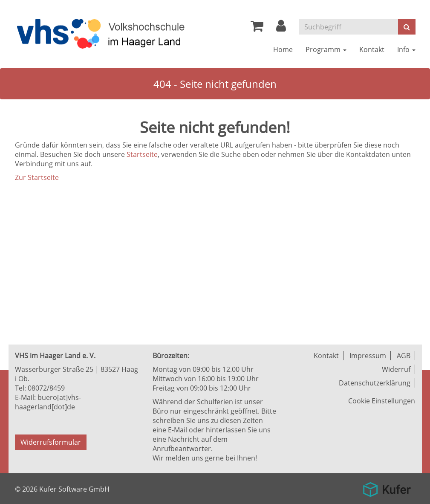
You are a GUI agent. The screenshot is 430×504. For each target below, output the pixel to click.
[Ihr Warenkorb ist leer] (257, 28)
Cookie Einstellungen (382, 401)
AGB (404, 356)
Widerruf (396, 369)
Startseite (142, 154)
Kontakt (326, 356)
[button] (281, 28)
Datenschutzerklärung (375, 383)
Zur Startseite (37, 177)
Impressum (368, 356)
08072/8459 (46, 388)
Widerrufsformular (51, 442)
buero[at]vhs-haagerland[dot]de (48, 402)
